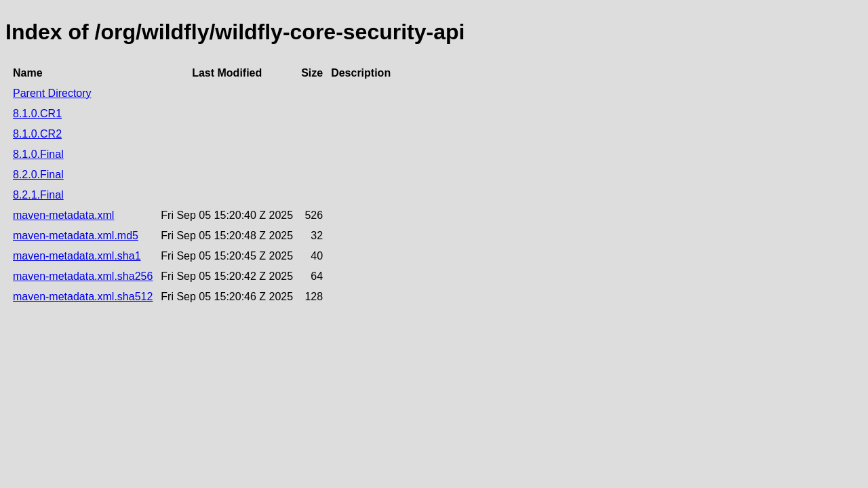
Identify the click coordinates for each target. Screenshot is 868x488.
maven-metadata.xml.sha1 (77, 256)
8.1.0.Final (38, 154)
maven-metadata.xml (63, 215)
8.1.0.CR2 (37, 134)
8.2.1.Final (38, 195)
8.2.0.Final (38, 175)
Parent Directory (52, 93)
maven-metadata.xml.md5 (76, 236)
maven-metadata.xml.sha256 (83, 276)
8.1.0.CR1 (37, 114)
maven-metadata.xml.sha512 (83, 297)
